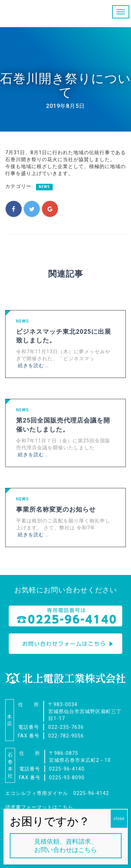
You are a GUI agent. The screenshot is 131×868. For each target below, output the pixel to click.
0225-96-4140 (67, 769)
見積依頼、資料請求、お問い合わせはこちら (66, 846)
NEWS (44, 187)
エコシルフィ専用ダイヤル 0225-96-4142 (57, 793)
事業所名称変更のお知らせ (56, 509)
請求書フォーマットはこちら (39, 807)
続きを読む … (33, 365)
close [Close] (119, 819)
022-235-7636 (66, 727)
